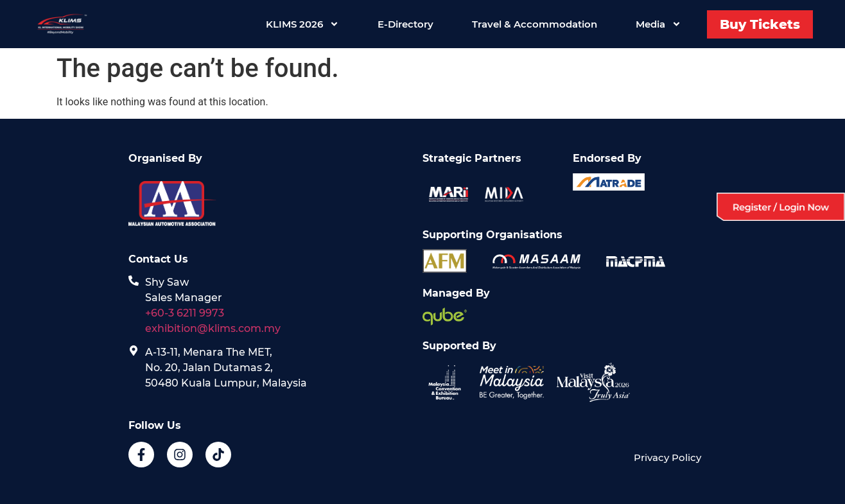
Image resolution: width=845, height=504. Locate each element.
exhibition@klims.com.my (214, 328)
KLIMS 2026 (302, 24)
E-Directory (405, 24)
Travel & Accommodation (535, 24)
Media (658, 24)
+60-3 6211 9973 (185, 313)
